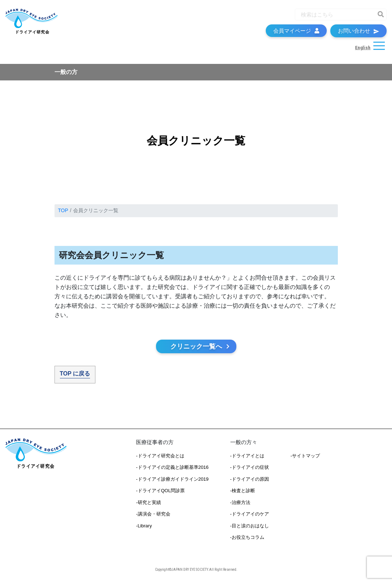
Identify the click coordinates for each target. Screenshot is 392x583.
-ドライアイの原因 (250, 479)
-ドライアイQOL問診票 (160, 491)
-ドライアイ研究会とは (160, 456)
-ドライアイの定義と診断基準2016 (172, 467)
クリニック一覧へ (200, 346)
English (363, 48)
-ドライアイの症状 (250, 467)
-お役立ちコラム (247, 537)
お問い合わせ (358, 31)
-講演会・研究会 (153, 514)
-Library (144, 526)
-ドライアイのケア (250, 514)
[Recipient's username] (334, 15)
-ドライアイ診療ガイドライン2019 (172, 479)
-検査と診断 (243, 491)
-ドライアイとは (247, 456)
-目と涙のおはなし (250, 526)
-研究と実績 (148, 502)
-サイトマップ (305, 456)
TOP (63, 210)
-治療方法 (240, 502)
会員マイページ (296, 31)
